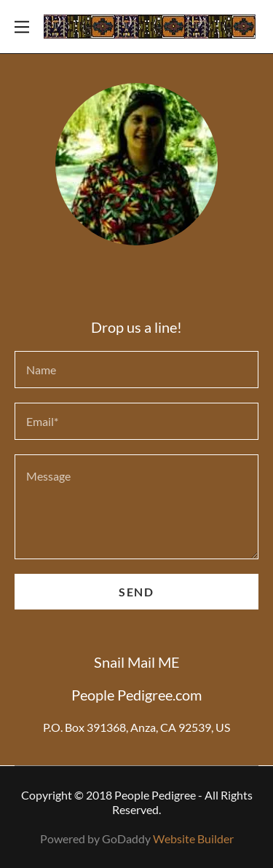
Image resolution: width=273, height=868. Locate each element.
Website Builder (193, 839)
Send (136, 592)
